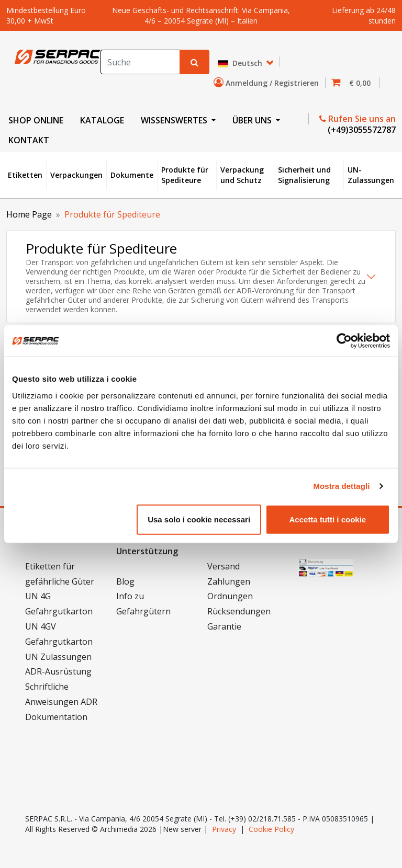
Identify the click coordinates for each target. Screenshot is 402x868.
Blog (125, 581)
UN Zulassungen (58, 657)
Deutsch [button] (241, 64)
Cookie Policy (271, 829)
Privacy (224, 829)
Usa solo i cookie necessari (199, 519)
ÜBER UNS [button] (253, 120)
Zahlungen (229, 581)
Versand (224, 566)
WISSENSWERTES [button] (175, 120)
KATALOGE (102, 120)
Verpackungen (76, 175)
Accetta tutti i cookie (328, 519)
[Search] (140, 62)
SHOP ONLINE (36, 120)
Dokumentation (56, 717)
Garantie (224, 626)
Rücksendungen (239, 611)
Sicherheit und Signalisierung (304, 175)
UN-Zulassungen (371, 175)
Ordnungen (230, 596)
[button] (354, 83)
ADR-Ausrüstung (58, 671)
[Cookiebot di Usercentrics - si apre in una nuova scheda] (344, 341)
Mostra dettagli (341, 486)
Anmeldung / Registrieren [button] (268, 83)
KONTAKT (29, 140)
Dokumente (132, 175)
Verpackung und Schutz (242, 175)
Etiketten (25, 175)
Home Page (29, 214)
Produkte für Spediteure (185, 175)
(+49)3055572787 (361, 130)
